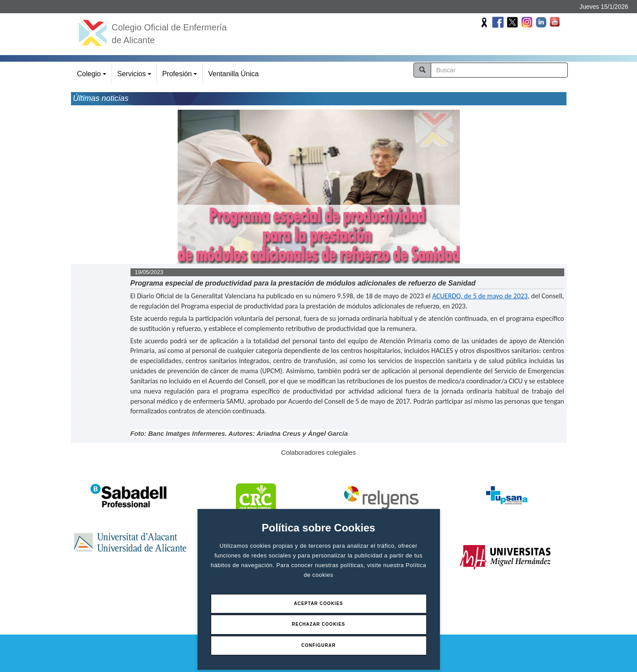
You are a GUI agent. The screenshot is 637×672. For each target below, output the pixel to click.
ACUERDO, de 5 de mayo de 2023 (480, 296)
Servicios (136, 76)
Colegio (93, 76)
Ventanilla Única (233, 74)
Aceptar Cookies (319, 603)
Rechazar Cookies (318, 624)
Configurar (319, 645)
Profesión (181, 76)
